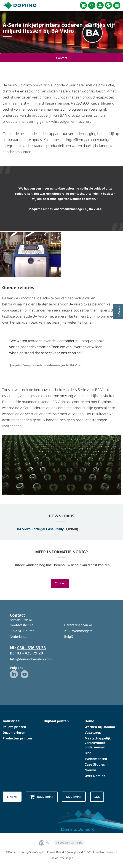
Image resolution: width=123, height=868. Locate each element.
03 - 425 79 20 (30, 653)
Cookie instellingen (61, 858)
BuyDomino (42, 797)
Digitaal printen (56, 721)
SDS (97, 797)
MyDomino (74, 797)
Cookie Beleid (55, 852)
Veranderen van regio (69, 842)
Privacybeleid (75, 852)
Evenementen (96, 759)
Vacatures (93, 733)
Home (89, 721)
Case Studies (95, 764)
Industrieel (11, 721)
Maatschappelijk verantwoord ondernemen (98, 743)
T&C (88, 852)
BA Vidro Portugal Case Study (40, 529)
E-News (12, 797)
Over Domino (95, 776)
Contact (62, 58)
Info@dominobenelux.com (31, 659)
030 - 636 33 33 (32, 648)
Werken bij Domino (100, 727)
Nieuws (91, 770)
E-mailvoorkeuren (104, 852)
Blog (88, 753)
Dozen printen (14, 733)
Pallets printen (14, 727)
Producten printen (17, 738)
